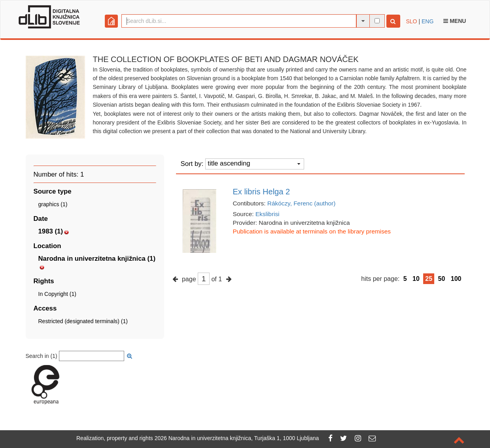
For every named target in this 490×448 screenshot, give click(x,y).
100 (456, 279)
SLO (412, 21)
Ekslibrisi (268, 214)
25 (429, 279)
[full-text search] (377, 21)
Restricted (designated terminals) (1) (83, 321)
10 (416, 279)
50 (442, 279)
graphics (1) (53, 204)
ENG (428, 21)
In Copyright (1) (57, 294)
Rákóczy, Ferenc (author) (302, 203)
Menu (455, 21)
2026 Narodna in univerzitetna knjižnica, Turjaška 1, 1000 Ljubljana (237, 438)
